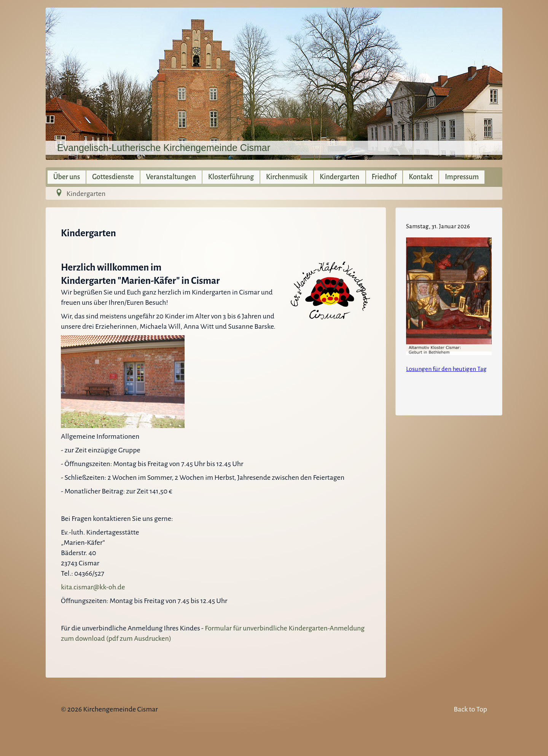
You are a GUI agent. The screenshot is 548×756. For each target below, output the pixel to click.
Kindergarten (340, 177)
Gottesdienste (113, 177)
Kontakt (421, 177)
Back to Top (470, 709)
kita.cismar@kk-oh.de (93, 587)
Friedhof (384, 177)
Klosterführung (231, 177)
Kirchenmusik (287, 177)
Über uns (67, 177)
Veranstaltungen (171, 177)
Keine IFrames (449, 310)
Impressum (462, 177)
